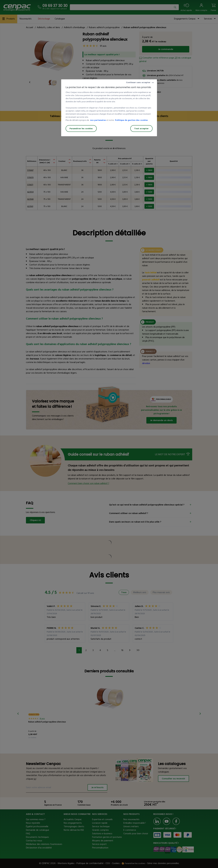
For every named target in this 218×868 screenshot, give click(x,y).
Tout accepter (141, 129)
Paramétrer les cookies (81, 129)
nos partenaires (98, 120)
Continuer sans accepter (138, 82)
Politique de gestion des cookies (131, 120)
